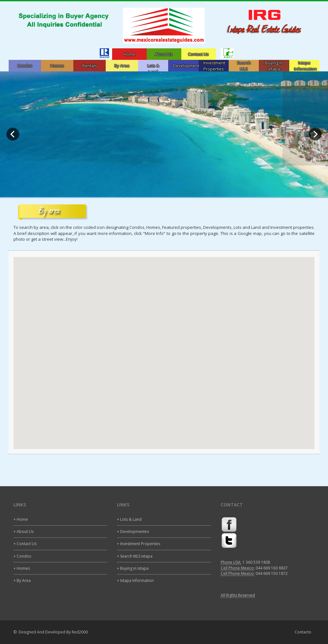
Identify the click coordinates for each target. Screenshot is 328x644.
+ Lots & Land (129, 519)
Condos (25, 66)
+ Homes (22, 568)
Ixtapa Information (305, 66)
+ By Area (22, 580)
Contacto (303, 632)
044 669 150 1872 (272, 573)
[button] (164, 347)
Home (129, 54)
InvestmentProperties (214, 66)
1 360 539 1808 (256, 562)
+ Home (21, 519)
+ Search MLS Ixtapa (135, 556)
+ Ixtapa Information (135, 580)
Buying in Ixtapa (274, 66)
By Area (122, 66)
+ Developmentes (133, 531)
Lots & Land (153, 69)
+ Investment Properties (139, 544)
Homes (57, 66)
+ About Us (24, 531)
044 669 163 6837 (272, 568)
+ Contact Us (25, 544)
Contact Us (198, 54)
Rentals (90, 66)
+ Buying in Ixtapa (133, 568)
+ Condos (22, 556)
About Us (164, 54)
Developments (187, 66)
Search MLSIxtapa (244, 69)
